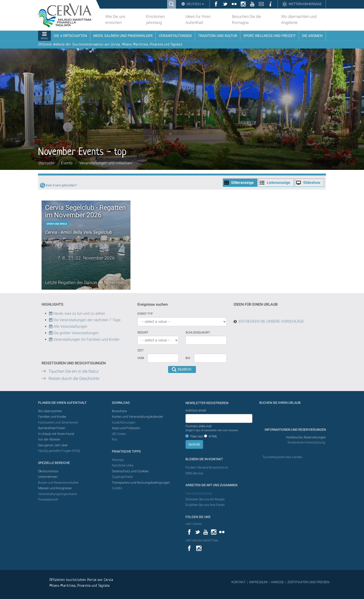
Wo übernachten (50, 411)
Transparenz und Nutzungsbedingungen (141, 483)
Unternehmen (48, 477)
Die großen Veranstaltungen (76, 333)
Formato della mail (212, 428)
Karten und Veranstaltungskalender (138, 417)
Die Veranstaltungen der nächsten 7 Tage (85, 320)
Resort (143, 332)
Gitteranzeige (242, 183)
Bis (188, 358)
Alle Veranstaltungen (68, 326)
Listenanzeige (278, 183)
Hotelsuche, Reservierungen (306, 437)
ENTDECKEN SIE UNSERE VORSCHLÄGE (271, 321)
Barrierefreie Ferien (52, 428)
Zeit (141, 350)
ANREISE (277, 582)
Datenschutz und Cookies (131, 471)
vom (141, 358)
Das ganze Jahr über (53, 445)
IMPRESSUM (258, 582)
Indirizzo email (196, 410)
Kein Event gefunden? (61, 185)
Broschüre (119, 411)
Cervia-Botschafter (199, 494)
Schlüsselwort (198, 332)
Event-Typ (145, 314)
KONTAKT (239, 582)
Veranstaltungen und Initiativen (106, 163)
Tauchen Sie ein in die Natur (74, 371)
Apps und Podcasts (126, 428)
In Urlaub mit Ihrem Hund (56, 434)
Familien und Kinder (52, 417)
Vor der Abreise (49, 439)
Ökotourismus (48, 471)
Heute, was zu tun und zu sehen (77, 313)
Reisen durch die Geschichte (74, 379)
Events (67, 163)
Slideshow (312, 183)
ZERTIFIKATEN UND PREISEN (308, 582)
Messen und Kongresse (55, 488)
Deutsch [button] (195, 4)
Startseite (46, 163)
